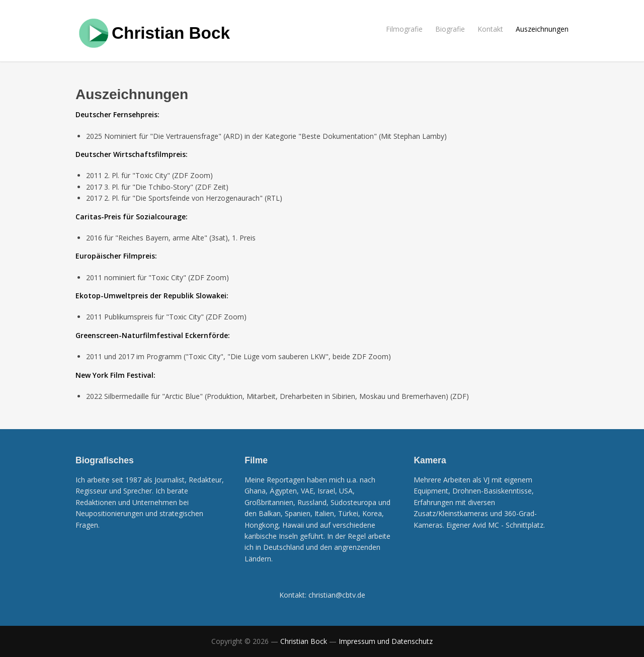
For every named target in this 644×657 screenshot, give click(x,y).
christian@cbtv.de (337, 595)
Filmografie (404, 29)
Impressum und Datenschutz (386, 641)
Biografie (450, 29)
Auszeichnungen (542, 29)
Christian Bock (171, 33)
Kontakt (490, 29)
